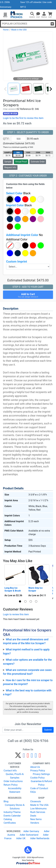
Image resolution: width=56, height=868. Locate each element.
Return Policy (11, 785)
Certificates (10, 823)
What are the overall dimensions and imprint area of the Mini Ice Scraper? (26, 641)
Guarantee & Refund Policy (41, 783)
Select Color (18, 193)
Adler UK (21, 838)
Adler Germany (31, 831)
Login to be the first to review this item (23, 118)
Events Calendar (12, 816)
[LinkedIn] (36, 757)
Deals (33, 816)
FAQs (33, 792)
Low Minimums (38, 809)
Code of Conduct (39, 788)
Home (6, 30)
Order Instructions (13, 781)
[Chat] (38, 14)
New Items (36, 819)
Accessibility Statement (15, 790)
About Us (35, 767)
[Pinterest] (28, 757)
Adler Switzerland (29, 835)
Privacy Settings (41, 774)
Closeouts (36, 801)
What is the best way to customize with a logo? (27, 692)
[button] (5, 15)
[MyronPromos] (17, 15)
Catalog (8, 819)
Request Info (10, 167)
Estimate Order (38, 162)
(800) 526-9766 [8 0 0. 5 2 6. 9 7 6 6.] (36, 741)
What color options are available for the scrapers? (27, 662)
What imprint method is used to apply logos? (26, 651)
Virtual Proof (21, 162)
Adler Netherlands (40, 838)
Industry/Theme (12, 812)
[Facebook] (24, 757)
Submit (48, 730)
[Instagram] (32, 757)
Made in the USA (19, 30)
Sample (8, 162)
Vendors (35, 823)
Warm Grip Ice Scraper (36, 589)
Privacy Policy (38, 771)
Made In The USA (39, 805)
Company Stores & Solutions (15, 807)
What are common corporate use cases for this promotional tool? (27, 672)
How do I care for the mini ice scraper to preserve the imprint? (28, 682)
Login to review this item (16, 614)
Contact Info (10, 771)
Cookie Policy (37, 778)
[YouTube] (40, 757)
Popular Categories (28, 24)
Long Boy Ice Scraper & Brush (13, 589)
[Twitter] (18, 757)
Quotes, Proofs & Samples (15, 776)
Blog (6, 801)
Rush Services (38, 812)
